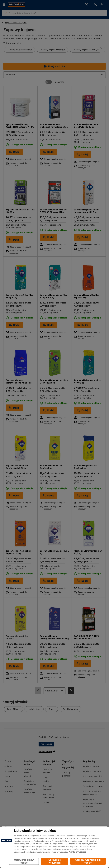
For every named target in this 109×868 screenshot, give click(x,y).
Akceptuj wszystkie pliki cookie (88, 861)
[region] (54, 847)
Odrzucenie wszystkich (54, 861)
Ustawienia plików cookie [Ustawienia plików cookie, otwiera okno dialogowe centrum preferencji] (24, 861)
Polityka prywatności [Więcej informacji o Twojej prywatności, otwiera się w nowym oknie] (77, 852)
